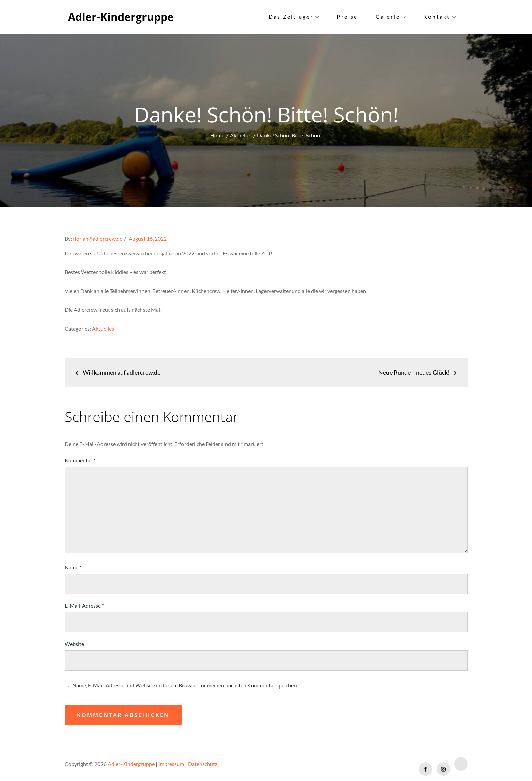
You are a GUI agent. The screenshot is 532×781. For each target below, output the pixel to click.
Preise (347, 17)
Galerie (391, 17)
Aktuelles (103, 328)
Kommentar (80, 460)
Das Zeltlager (294, 17)
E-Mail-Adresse (84, 606)
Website (74, 644)
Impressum (171, 764)
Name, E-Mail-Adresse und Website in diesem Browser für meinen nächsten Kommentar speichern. (186, 685)
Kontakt (440, 17)
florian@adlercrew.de (98, 239)
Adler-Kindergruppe (121, 17)
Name (73, 567)
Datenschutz (203, 764)
